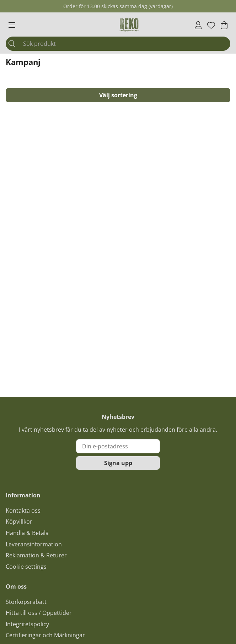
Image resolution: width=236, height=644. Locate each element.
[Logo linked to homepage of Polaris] (129, 25)
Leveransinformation (34, 544)
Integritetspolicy (27, 624)
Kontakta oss (23, 511)
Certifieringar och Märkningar (45, 635)
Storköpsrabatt (26, 602)
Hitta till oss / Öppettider (39, 613)
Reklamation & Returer (36, 555)
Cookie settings (26, 567)
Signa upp (118, 463)
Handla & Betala (27, 533)
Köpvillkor (19, 522)
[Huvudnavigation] (12, 25)
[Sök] (118, 44)
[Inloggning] (198, 25)
